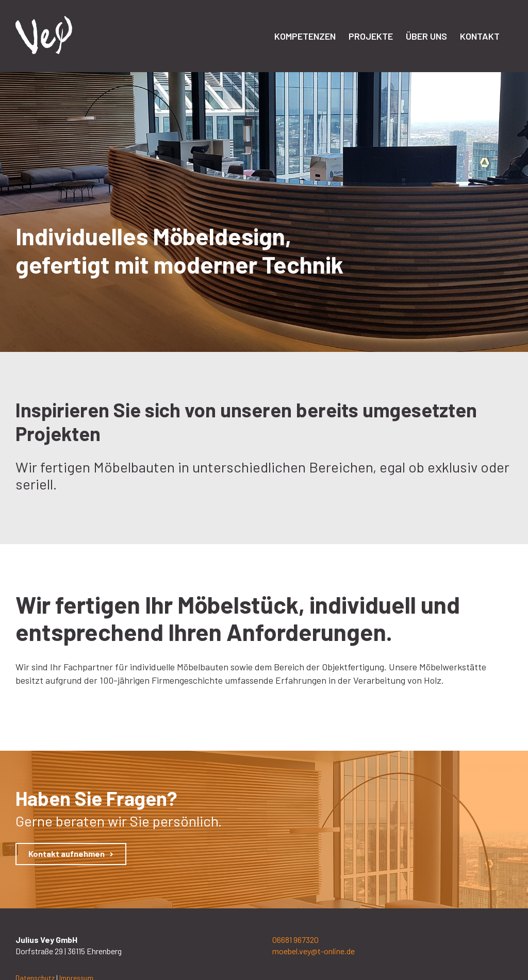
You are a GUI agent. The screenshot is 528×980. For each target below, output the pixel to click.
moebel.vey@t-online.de (313, 951)
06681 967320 (295, 940)
